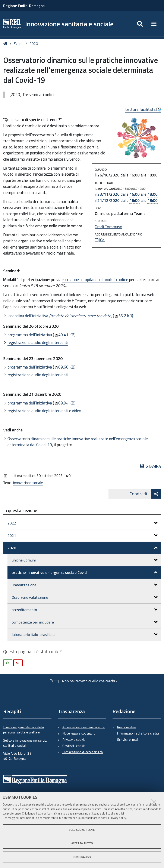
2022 (83, 523)
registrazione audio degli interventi (38, 342)
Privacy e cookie (74, 739)
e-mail (134, 739)
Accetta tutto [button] (82, 843)
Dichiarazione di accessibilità (83, 752)
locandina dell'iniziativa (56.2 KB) (70, 316)
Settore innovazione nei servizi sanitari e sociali (25, 743)
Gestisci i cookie (74, 746)
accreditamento (85, 610)
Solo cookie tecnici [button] (82, 830)
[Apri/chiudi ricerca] (140, 24)
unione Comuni (85, 560)
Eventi (18, 44)
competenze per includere (85, 622)
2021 (83, 535)
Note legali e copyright (79, 733)
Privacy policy (118, 818)
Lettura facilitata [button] (143, 109)
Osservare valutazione (85, 597)
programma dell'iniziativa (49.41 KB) (41, 335)
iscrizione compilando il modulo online (96, 279)
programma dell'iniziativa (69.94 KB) (41, 403)
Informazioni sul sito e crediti (138, 733)
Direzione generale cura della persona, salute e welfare (23, 730)
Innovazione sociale (28, 483)
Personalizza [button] (82, 857)
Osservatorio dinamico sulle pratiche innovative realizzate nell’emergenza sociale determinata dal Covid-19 (78, 442)
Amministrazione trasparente (83, 727)
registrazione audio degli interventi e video (44, 411)
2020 (34, 44)
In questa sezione (20, 510)
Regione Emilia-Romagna (24, 6)
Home (6, 44)
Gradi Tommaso (108, 227)
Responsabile (127, 727)
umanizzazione (85, 585)
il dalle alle (126, 194)
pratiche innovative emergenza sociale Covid (85, 572)
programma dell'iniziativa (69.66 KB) (41, 367)
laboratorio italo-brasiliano (85, 635)
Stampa (150, 466)
